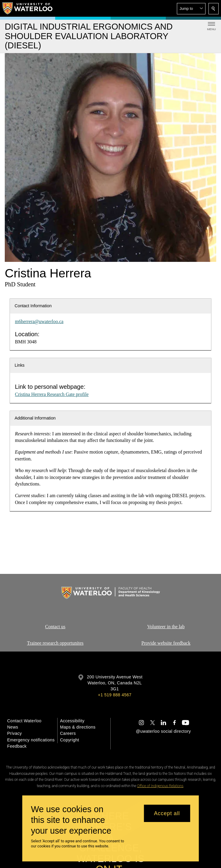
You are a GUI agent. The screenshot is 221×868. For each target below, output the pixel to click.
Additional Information (35, 418)
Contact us (55, 627)
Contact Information (33, 306)
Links (20, 365)
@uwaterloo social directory (163, 731)
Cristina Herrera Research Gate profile (52, 394)
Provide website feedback (166, 643)
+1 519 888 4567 (115, 695)
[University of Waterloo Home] (28, 8)
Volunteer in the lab (166, 627)
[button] (191, 9)
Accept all (167, 813)
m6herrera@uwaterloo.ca (39, 321)
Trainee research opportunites (55, 643)
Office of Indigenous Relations (160, 786)
